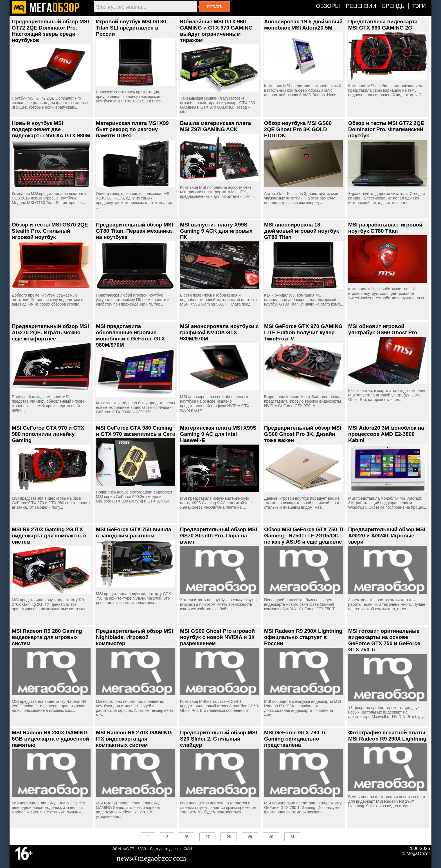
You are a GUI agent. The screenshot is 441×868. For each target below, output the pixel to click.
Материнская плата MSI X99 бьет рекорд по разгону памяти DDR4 (132, 129)
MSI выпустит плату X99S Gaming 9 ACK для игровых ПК (216, 231)
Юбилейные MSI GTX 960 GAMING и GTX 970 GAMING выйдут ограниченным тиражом (216, 31)
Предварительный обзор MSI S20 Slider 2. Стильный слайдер (219, 739)
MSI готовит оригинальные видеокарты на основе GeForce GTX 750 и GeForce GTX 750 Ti (384, 640)
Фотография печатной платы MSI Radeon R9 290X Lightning (387, 736)
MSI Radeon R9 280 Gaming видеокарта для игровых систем (47, 637)
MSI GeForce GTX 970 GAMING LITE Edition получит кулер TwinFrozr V (303, 332)
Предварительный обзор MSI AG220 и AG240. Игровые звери (387, 536)
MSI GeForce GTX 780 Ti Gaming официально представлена (295, 739)
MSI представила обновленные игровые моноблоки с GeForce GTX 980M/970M (130, 336)
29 (250, 837)
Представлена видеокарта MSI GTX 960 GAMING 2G (383, 25)
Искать (214, 7)
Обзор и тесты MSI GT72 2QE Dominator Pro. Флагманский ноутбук (386, 129)
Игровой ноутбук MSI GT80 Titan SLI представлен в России (131, 28)
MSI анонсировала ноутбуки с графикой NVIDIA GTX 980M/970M (219, 332)
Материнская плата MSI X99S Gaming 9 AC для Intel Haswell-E (218, 434)
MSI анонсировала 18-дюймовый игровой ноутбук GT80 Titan (301, 231)
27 (208, 837)
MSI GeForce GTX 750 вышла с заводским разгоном (134, 532)
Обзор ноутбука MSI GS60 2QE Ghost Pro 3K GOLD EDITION (298, 129)
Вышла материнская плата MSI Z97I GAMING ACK (215, 126)
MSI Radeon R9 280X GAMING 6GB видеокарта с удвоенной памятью (50, 739)
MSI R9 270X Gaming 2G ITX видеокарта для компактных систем (49, 536)
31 (292, 837)
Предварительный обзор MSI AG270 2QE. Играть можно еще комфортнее (50, 332)
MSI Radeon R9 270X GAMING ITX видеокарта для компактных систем (134, 739)
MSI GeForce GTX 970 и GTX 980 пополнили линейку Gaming (48, 434)
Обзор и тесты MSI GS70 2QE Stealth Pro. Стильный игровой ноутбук (50, 231)
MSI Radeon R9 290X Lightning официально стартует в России (303, 637)
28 (229, 837)
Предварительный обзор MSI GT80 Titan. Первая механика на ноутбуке (134, 231)
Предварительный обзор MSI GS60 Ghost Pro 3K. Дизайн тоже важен (303, 434)
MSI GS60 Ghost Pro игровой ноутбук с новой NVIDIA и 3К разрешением (217, 637)
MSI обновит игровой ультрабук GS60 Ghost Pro (383, 329)
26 (186, 837)
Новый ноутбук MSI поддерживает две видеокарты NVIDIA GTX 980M (51, 129)
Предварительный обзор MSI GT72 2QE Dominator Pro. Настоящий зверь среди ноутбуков (50, 31)
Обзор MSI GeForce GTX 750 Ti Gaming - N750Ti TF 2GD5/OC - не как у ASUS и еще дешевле (304, 536)
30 (271, 837)
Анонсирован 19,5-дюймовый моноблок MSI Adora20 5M (303, 25)
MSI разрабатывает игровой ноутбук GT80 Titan (385, 228)
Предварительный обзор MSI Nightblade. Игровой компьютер (134, 637)
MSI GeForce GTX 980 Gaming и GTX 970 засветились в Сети (136, 431)
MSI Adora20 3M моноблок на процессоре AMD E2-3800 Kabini (386, 434)
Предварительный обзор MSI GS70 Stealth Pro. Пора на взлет (219, 536)
